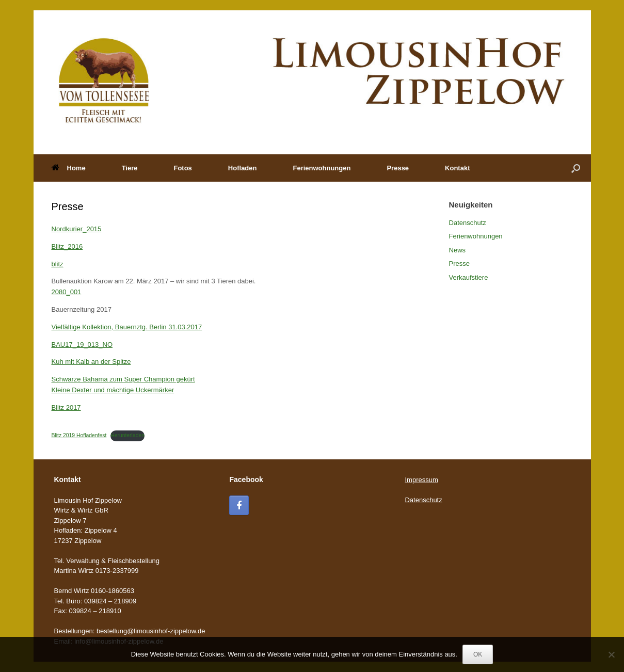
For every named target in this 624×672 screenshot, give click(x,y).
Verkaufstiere (469, 277)
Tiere (130, 168)
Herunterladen (127, 435)
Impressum (421, 480)
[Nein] (611, 654)
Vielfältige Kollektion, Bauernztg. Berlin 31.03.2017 (127, 327)
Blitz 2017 (66, 407)
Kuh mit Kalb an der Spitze (91, 362)
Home (69, 168)
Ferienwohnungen (322, 168)
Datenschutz (468, 223)
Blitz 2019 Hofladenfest (79, 435)
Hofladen (243, 168)
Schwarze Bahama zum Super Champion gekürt (123, 379)
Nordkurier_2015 (77, 229)
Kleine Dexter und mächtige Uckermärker (113, 390)
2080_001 (67, 292)
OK (478, 654)
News (458, 250)
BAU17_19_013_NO (82, 345)
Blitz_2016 (67, 246)
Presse (398, 168)
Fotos (182, 168)
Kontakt (457, 168)
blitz (58, 264)
